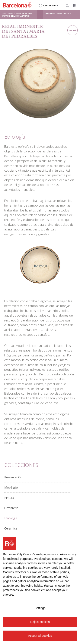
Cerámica (11, 528)
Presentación (13, 477)
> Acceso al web (17, 15)
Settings (40, 608)
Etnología (11, 518)
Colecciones (21, 465)
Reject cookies (40, 622)
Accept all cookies (40, 636)
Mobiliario (11, 487)
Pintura (9, 498)
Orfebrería (11, 508)
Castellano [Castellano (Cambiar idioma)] (49, 6)
